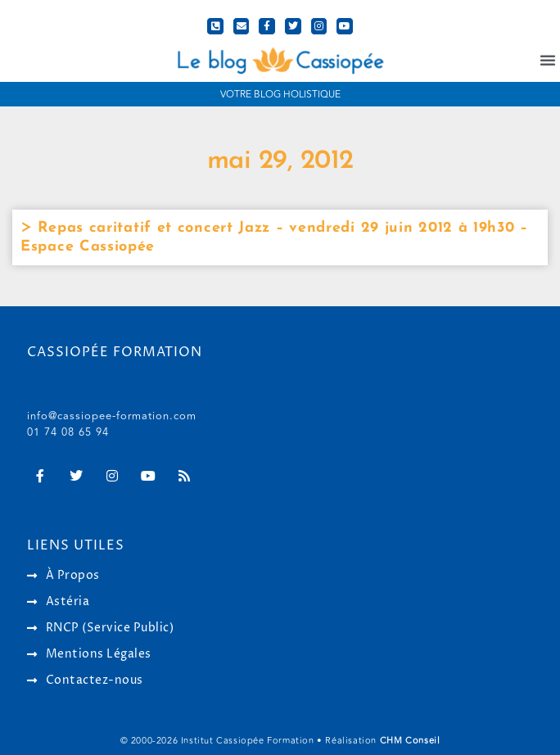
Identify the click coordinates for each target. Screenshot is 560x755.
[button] (548, 60)
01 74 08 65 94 (68, 432)
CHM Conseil (410, 741)
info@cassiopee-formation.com (112, 416)
